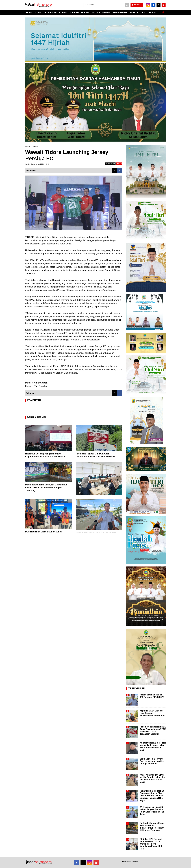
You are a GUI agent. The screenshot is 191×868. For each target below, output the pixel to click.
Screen (137, 5)
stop (119, 163)
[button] (163, 11)
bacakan (110, 163)
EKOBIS (96, 12)
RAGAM (106, 12)
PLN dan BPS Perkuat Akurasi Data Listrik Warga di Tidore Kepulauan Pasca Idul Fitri (151, 844)
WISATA (134, 12)
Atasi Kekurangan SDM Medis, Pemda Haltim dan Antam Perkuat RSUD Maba (153, 778)
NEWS (38, 12)
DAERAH (74, 12)
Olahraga (36, 146)
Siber (135, 862)
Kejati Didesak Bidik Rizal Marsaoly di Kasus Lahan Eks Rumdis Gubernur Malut (153, 746)
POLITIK (63, 12)
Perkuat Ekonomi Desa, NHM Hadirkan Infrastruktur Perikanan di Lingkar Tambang (46, 488)
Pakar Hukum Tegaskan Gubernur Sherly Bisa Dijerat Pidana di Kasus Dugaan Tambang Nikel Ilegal (152, 796)
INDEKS (152, 12)
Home (28, 146)
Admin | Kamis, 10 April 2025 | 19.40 (37, 164)
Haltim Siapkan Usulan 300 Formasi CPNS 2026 (152, 696)
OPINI (143, 12)
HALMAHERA (50, 12)
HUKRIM (85, 12)
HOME (29, 12)
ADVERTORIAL (120, 12)
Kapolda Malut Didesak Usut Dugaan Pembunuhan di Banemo (152, 713)
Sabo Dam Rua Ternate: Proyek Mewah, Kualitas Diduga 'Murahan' (152, 761)
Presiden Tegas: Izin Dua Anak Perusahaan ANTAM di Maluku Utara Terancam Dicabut (96, 457)
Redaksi (126, 862)
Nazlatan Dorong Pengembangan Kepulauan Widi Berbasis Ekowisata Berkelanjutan (45, 457)
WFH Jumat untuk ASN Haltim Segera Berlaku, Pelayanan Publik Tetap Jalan (152, 811)
